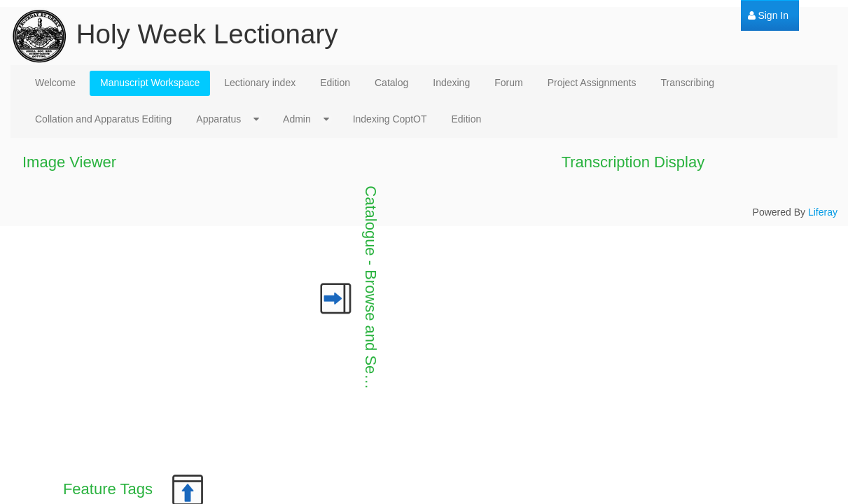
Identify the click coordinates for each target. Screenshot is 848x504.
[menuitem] (768, 16)
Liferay (823, 212)
